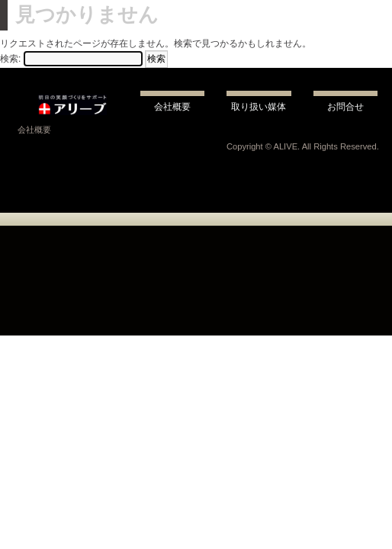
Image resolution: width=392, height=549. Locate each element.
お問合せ (345, 107)
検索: (10, 59)
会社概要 (34, 130)
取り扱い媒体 (259, 107)
